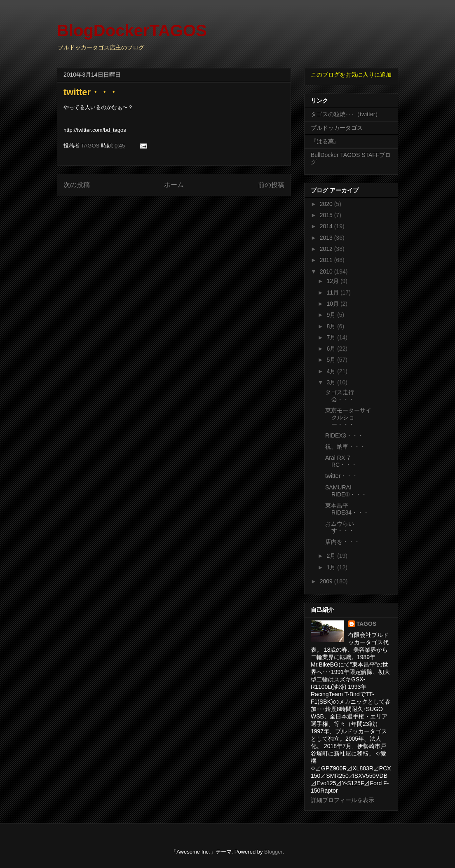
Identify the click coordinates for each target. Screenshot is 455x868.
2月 (332, 556)
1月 (332, 567)
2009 (327, 581)
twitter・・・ (341, 476)
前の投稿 (271, 185)
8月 (332, 326)
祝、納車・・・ (345, 447)
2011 (327, 260)
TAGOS (367, 624)
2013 (327, 238)
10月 (333, 304)
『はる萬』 (325, 141)
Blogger (273, 852)
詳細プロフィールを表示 (342, 800)
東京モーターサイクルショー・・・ (348, 417)
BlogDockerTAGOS (132, 30)
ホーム (174, 185)
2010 (327, 271)
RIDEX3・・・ (344, 435)
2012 (327, 249)
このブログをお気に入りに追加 (351, 75)
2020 (327, 204)
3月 (332, 382)
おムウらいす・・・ (340, 527)
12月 (333, 281)
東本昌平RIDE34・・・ (347, 509)
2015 (327, 215)
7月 (332, 337)
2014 (327, 226)
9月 (332, 315)
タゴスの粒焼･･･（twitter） (346, 114)
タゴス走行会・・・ (340, 396)
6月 (332, 349)
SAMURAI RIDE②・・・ (346, 491)
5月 (332, 360)
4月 (332, 371)
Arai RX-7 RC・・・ (341, 461)
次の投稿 (77, 185)
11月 (333, 292)
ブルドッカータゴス (337, 128)
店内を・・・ (342, 542)
